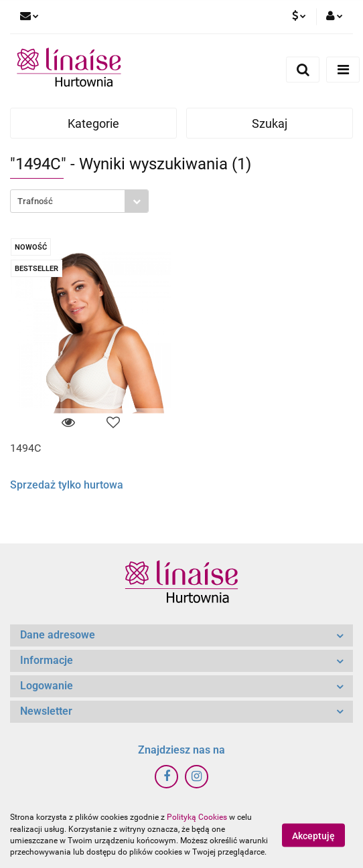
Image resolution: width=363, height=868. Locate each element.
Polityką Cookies (197, 817)
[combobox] (79, 201)
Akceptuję (313, 835)
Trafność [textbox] (35, 201)
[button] (181, 635)
